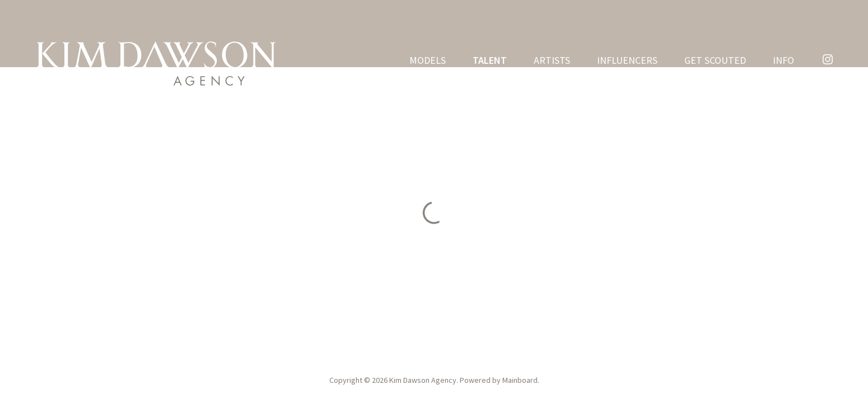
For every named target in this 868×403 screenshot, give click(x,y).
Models (428, 60)
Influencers (627, 60)
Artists (552, 60)
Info (783, 60)
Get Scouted (715, 60)
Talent (490, 60)
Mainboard (520, 380)
